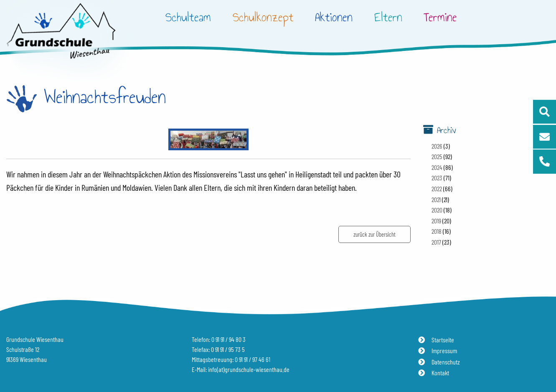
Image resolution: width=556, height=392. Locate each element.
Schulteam (188, 17)
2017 (436, 242)
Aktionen (334, 17)
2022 (437, 188)
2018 (437, 231)
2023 (437, 178)
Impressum (444, 350)
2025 (437, 156)
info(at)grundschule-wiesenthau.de (249, 369)
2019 (436, 221)
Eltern (388, 17)
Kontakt (440, 373)
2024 (437, 167)
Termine (440, 17)
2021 (436, 199)
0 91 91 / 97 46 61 (253, 359)
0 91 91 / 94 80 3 (228, 339)
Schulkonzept (263, 17)
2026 (437, 146)
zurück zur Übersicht (374, 234)
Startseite (443, 340)
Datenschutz (446, 362)
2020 (437, 210)
